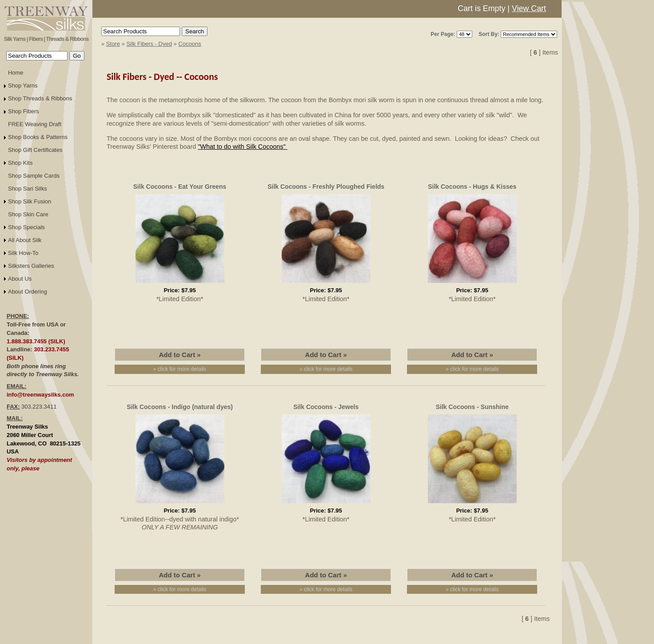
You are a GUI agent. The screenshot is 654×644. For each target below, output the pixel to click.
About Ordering (28, 292)
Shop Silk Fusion (30, 201)
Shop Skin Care (28, 214)
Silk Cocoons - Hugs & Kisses (472, 187)
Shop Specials (26, 227)
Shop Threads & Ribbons (40, 98)
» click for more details (180, 369)
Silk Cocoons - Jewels (326, 407)
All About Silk (25, 240)
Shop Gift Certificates (35, 150)
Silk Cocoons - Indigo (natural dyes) (180, 407)
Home (16, 73)
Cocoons (189, 44)
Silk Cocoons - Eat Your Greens (180, 187)
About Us (20, 279)
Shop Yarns (23, 85)
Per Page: (443, 34)
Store (113, 44)
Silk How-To (23, 253)
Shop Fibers (24, 111)
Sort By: (489, 34)
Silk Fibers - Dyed (149, 44)
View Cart (529, 8)
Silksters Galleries (31, 266)
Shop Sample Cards (34, 176)
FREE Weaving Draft (35, 124)
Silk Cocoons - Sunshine (472, 407)
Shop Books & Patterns (38, 137)
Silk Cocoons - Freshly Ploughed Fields (326, 187)
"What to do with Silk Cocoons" (242, 147)
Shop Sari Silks (28, 189)
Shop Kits (20, 163)
